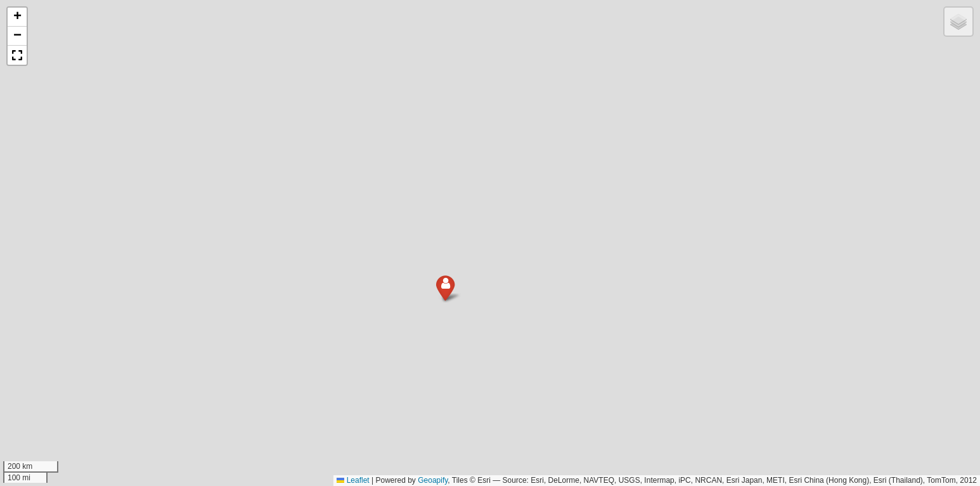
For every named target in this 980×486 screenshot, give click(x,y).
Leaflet (353, 480)
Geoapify (433, 480)
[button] (433, 304)
